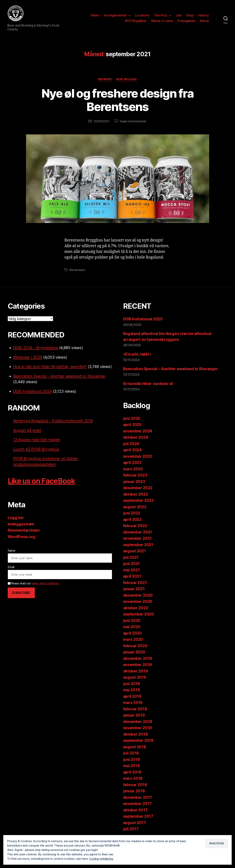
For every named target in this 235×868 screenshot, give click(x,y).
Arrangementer (115, 15)
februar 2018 (135, 785)
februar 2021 (135, 583)
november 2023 (138, 456)
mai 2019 (132, 690)
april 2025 (132, 425)
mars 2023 (133, 469)
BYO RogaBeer (136, 21)
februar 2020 (135, 646)
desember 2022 (138, 488)
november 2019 (138, 665)
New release (126, 79)
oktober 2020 (136, 608)
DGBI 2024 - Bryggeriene (36, 348)
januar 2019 (134, 715)
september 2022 (138, 500)
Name (12, 551)
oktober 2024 (136, 437)
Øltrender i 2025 (28, 357)
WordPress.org (22, 537)
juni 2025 (132, 418)
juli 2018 (131, 753)
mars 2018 (133, 778)
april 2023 (132, 463)
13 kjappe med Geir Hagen (37, 440)
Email (11, 567)
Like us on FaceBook (41, 481)
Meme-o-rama (162, 21)
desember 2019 (138, 658)
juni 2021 (132, 564)
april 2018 (132, 772)
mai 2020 (132, 627)
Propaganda (186, 21)
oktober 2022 (136, 494)
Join (178, 15)
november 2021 (137, 538)
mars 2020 (133, 639)
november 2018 (138, 728)
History (203, 15)
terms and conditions (45, 583)
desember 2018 (138, 722)
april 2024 (132, 450)
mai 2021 (131, 570)
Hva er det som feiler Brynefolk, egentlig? (50, 367)
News (95, 15)
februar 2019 (135, 709)
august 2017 (135, 823)
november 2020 (138, 602)
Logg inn (16, 518)
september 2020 (138, 614)
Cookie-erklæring (101, 859)
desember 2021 (138, 532)
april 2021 (132, 576)
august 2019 (135, 677)
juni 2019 (132, 684)
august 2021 (135, 551)
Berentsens (77, 270)
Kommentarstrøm (24, 530)
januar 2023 (134, 482)
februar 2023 (135, 475)
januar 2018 (134, 791)
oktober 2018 (135, 734)
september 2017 (138, 816)
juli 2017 (131, 829)
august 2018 (135, 747)
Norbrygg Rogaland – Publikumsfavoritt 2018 (53, 421)
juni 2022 (132, 513)
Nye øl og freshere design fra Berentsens (117, 100)
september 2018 (138, 740)
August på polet (27, 430)
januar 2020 (134, 652)
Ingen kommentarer (133, 121)
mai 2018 (132, 766)
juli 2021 (131, 557)
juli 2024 (131, 444)
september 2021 (138, 545)
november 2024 (138, 431)
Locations (142, 15)
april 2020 (132, 633)
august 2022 (135, 507)
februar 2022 (135, 526)
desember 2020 (138, 595)
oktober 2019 (135, 671)
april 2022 (132, 520)
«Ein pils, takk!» (137, 354)
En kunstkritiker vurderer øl (148, 384)
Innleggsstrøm (21, 524)
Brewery (105, 79)
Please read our (33, 583)
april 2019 (132, 696)
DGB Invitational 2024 (33, 391)
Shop (190, 15)
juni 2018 (132, 760)
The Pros (161, 15)
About (204, 21)
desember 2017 (138, 797)
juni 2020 (132, 621)
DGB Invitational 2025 (143, 319)
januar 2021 (134, 589)
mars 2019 (133, 703)
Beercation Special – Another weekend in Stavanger (59, 376)
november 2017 (137, 804)
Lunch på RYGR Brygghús (36, 449)
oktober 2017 (135, 810)
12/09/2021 (101, 121)
